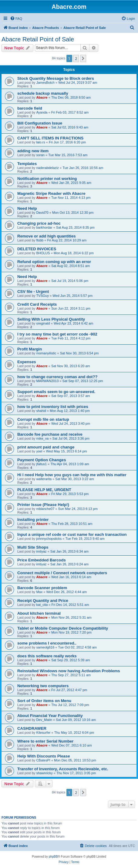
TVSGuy (42, 296)
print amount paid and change (46, 447)
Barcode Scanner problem (42, 588)
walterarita (44, 479)
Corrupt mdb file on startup (43, 419)
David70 (42, 213)
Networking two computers (43, 686)
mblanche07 (45, 509)
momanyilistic (46, 353)
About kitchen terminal (39, 613)
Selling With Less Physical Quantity (51, 319)
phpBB (53, 857)
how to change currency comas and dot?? (57, 377)
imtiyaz (41, 551)
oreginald (43, 323)
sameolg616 (45, 647)
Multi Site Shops (33, 547)
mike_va (42, 438)
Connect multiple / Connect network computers (62, 573)
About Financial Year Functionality (50, 716)
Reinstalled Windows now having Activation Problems (69, 671)
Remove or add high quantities (47, 236)
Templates (27, 164)
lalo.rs (40, 142)
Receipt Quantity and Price (43, 601)
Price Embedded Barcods (42, 560)
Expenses (27, 362)
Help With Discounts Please (44, 756)
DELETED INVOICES (37, 249)
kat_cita (42, 605)
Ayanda (42, 112)
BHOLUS (43, 253)
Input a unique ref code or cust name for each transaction (72, 534)
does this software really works (47, 656)
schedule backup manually (43, 93)
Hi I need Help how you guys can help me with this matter (72, 475)
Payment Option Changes (42, 460)
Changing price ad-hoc (39, 223)
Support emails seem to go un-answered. (56, 392)
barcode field (30, 108)
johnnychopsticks (49, 539)
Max (39, 592)
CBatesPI (43, 760)
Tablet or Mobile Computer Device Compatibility (63, 628)
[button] (83, 58)
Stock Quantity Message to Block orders (56, 78)
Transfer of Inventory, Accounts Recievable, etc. (63, 769)
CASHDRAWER (32, 728)
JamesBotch (45, 83)
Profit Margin (30, 349)
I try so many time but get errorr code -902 (57, 334)
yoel (39, 451)
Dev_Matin (44, 720)
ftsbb (40, 240)
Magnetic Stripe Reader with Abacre (51, 193)
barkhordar (44, 227)
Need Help (27, 208)
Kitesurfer (43, 733)
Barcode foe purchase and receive (50, 434)
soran (40, 155)
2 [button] (76, 58)
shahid (41, 411)
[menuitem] (16, 19)
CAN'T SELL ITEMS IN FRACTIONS (50, 138)
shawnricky (44, 773)
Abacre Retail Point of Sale (38, 39)
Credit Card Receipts (37, 304)
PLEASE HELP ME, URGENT (44, 490)
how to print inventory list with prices (53, 407)
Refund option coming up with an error (54, 262)
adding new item (33, 151)
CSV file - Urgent (33, 292)
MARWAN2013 (47, 381)
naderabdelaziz (47, 168)
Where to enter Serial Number (45, 741)
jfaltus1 (41, 464)
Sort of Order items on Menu (44, 701)
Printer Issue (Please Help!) (43, 505)
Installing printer (33, 520)
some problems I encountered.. (47, 643)
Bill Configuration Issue (40, 123)
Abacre (42, 97)
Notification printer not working (47, 179)
